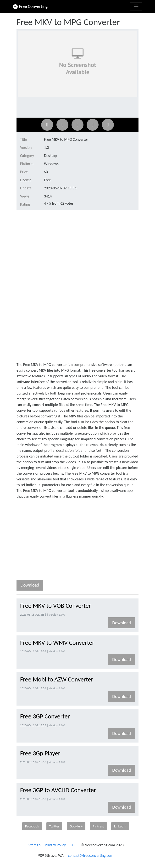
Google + (76, 826)
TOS (73, 845)
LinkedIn (120, 826)
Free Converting (30, 6)
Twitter (54, 826)
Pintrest (98, 826)
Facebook (32, 826)
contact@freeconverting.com (91, 855)
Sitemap (34, 845)
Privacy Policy (55, 845)
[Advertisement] (77, 249)
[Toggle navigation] (136, 6)
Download (30, 585)
